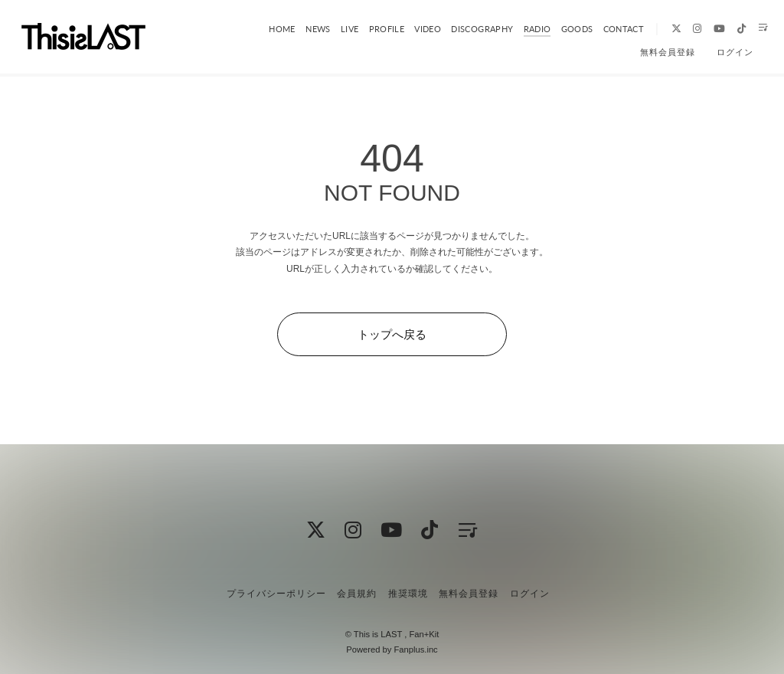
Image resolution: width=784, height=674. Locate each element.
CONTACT (609, 28)
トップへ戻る (392, 334)
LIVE (337, 28)
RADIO (524, 28)
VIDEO (415, 28)
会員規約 (357, 594)
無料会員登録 (668, 52)
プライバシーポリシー (276, 594)
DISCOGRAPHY (469, 28)
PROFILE (374, 28)
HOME (271, 28)
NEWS (306, 28)
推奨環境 (408, 594)
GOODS (563, 28)
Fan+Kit (424, 634)
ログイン (735, 52)
